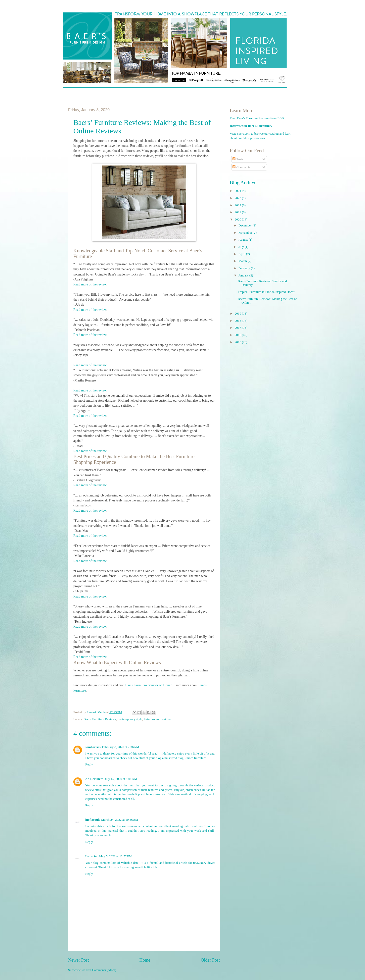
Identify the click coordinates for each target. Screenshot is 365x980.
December (245, 225)
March (243, 261)
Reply (89, 764)
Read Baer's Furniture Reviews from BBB (257, 118)
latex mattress (193, 826)
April (242, 254)
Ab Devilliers (94, 779)
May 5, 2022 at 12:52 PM (115, 856)
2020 (238, 219)
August (243, 240)
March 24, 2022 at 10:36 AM (120, 820)
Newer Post (79, 960)
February (245, 268)
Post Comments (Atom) (101, 970)
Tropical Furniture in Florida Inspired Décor (266, 292)
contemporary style (130, 719)
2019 (238, 314)
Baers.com (244, 134)
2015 (238, 342)
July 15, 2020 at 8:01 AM (121, 779)
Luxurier (91, 856)
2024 (238, 191)
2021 (238, 212)
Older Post (210, 960)
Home (145, 960)
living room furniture (157, 719)
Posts (238, 159)
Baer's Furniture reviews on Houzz (149, 685)
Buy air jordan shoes (187, 790)
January (244, 275)
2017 (238, 328)
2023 (238, 198)
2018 (238, 321)
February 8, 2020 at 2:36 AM (121, 747)
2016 (238, 335)
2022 (238, 205)
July (242, 247)
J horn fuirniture (196, 758)
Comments (241, 167)
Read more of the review (90, 284)
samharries (93, 747)
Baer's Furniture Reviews (100, 719)
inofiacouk (92, 820)
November (246, 233)
